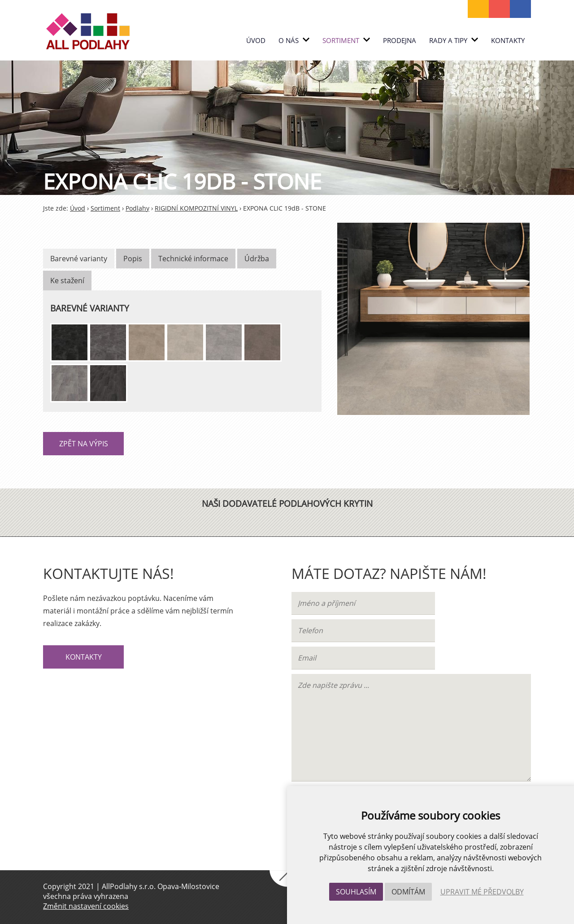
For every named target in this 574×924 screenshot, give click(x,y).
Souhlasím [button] (356, 892)
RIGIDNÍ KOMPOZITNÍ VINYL (196, 208)
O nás (294, 40)
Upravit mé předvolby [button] (482, 892)
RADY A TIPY (454, 40)
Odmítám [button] (408, 892)
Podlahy (137, 208)
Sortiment (346, 40)
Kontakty (508, 40)
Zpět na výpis (84, 444)
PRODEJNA (400, 40)
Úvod (256, 40)
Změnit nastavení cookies (86, 906)
